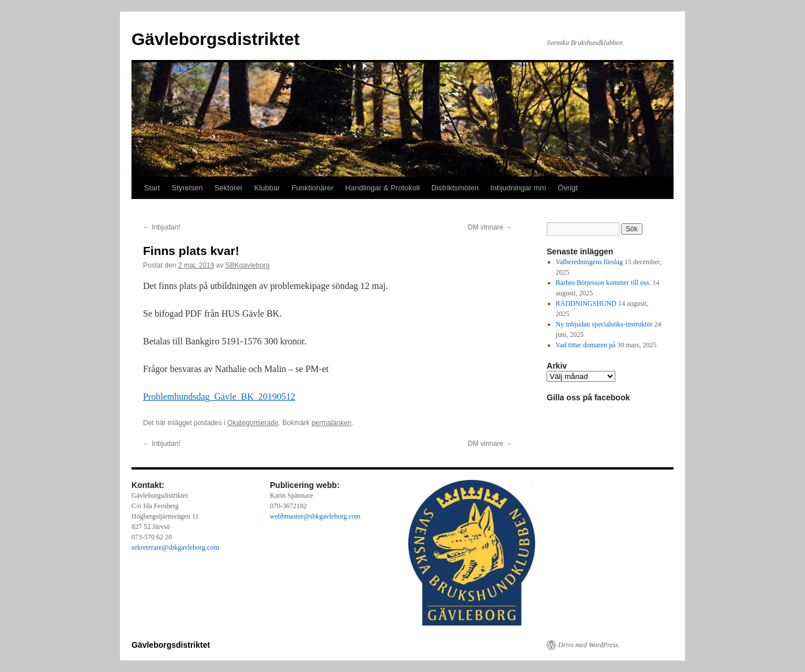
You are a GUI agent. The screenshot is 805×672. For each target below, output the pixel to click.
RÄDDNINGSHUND (586, 303)
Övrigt (568, 188)
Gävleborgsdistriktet (216, 39)
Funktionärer (313, 188)
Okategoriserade (253, 423)
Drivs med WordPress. (589, 645)
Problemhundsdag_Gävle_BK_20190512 (219, 397)
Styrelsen (187, 188)
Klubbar (267, 188)
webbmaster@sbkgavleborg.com (315, 516)
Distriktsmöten (455, 188)
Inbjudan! (162, 227)
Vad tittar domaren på (586, 345)
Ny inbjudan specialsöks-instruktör (604, 324)
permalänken (331, 423)
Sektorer (229, 188)
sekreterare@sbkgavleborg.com (175, 547)
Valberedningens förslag (589, 262)
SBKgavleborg (248, 265)
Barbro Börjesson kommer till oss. (603, 283)
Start (152, 188)
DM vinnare (490, 227)
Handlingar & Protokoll (383, 188)
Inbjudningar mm (518, 188)
